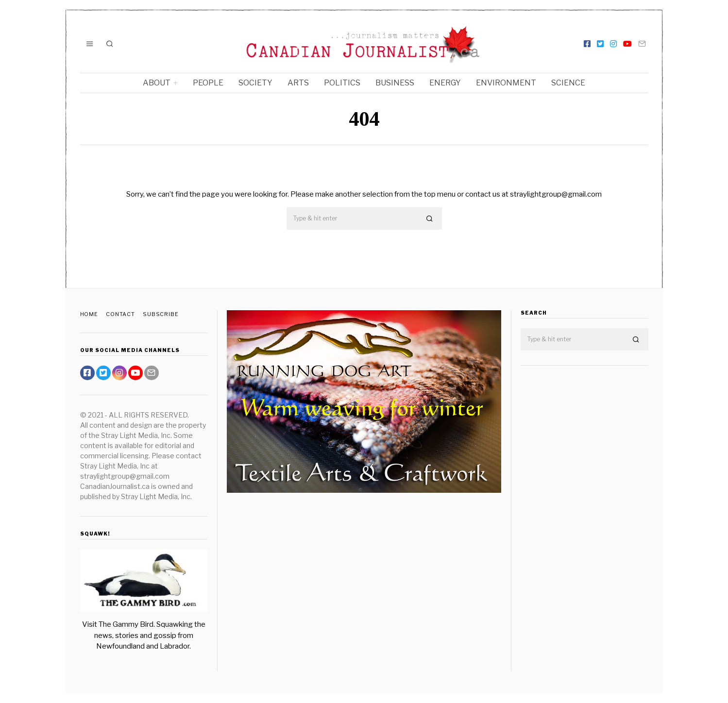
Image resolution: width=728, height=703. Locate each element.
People (208, 83)
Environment (506, 83)
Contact (121, 314)
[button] (430, 219)
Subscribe (162, 314)
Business (395, 83)
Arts (298, 83)
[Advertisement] (584, 526)
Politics (342, 83)
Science (568, 83)
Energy (445, 83)
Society (255, 83)
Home (89, 314)
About (157, 83)
